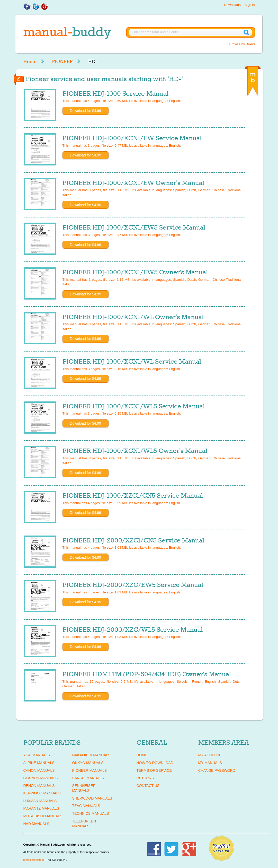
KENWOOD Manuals (42, 793)
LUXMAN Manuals (40, 801)
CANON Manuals (39, 770)
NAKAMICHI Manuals (91, 755)
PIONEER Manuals (90, 770)
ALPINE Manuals (39, 763)
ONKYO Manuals (88, 763)
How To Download (155, 763)
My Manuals (210, 763)
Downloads (232, 5)
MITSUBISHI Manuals (43, 816)
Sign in (250, 5)
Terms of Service (154, 770)
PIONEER (62, 62)
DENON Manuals (39, 786)
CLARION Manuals (41, 778)
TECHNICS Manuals (91, 813)
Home (30, 62)
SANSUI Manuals (88, 778)
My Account (210, 755)
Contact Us (148, 786)
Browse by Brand (242, 44)
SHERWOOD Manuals (92, 798)
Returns (145, 778)
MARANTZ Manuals (41, 808)
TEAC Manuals (86, 806)
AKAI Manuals (37, 755)
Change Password (217, 770)
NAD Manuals (36, 824)
